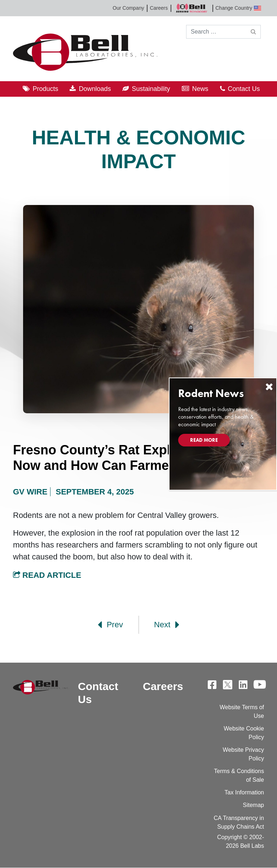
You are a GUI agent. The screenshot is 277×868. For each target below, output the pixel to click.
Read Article (47, 575)
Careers (159, 8)
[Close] (269, 387)
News (200, 89)
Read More (204, 440)
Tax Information (244, 792)
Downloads (95, 89)
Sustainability (151, 89)
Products (45, 89)
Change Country (238, 8)
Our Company (128, 8)
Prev (110, 625)
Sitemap (253, 805)
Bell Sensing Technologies (192, 8)
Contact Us (244, 89)
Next (167, 625)
